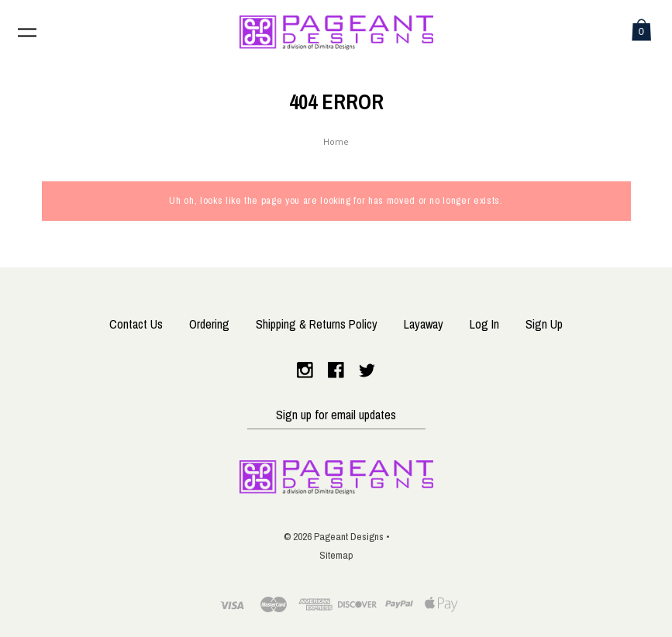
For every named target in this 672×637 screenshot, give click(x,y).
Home (336, 143)
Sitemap (336, 556)
